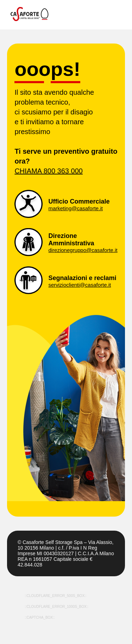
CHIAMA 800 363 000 (48, 171)
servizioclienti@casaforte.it (80, 285)
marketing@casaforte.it (75, 208)
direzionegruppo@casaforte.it (83, 250)
